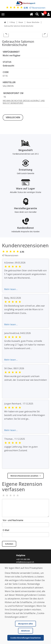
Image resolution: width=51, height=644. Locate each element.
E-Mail (6, 530)
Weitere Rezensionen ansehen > (26, 476)
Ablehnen (26, 631)
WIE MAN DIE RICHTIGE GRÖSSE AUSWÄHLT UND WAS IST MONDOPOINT (24, 102)
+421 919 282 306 (23, 559)
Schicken (9, 544)
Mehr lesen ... (11, 289)
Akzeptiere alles (26, 624)
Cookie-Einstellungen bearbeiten (26, 638)
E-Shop (12, 22)
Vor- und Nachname (13, 520)
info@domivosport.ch (25, 562)
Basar (21, 22)
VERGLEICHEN (13, 117)
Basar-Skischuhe (33, 22)
